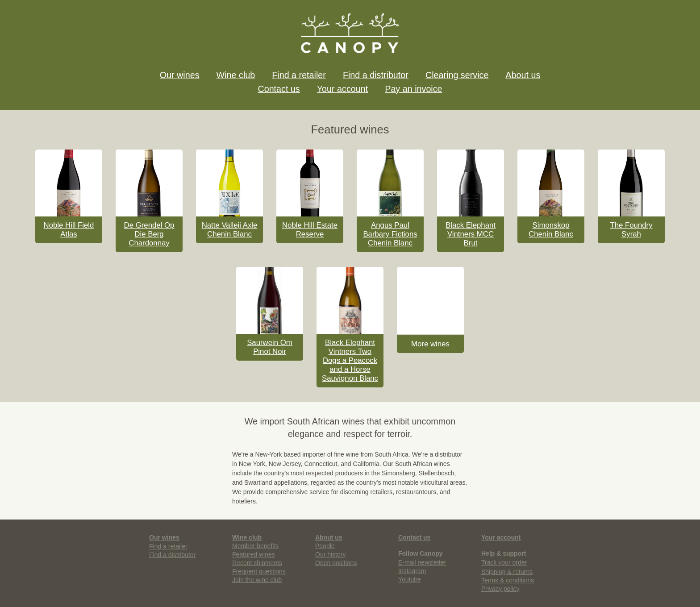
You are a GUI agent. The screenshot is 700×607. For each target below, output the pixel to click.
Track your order (504, 562)
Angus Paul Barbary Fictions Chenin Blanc (390, 234)
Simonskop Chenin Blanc (551, 230)
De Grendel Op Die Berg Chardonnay (149, 234)
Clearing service (457, 75)
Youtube (410, 579)
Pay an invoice (413, 89)
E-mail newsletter (422, 562)
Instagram (412, 571)
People (325, 546)
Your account (342, 89)
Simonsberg (398, 473)
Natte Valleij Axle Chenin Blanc (230, 230)
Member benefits (255, 546)
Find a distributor (376, 75)
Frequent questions (259, 571)
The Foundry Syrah (631, 230)
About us (523, 75)
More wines (430, 344)
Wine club (236, 75)
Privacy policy (500, 589)
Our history (330, 554)
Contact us (279, 89)
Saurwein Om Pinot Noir (270, 347)
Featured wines (254, 554)
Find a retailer (299, 75)
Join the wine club (257, 580)
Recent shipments (257, 563)
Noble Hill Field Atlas (69, 230)
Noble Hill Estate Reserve (310, 230)
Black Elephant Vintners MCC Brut (471, 234)
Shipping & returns (507, 572)
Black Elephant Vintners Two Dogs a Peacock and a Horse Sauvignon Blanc (350, 360)
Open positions (336, 563)
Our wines (180, 75)
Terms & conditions (508, 580)
